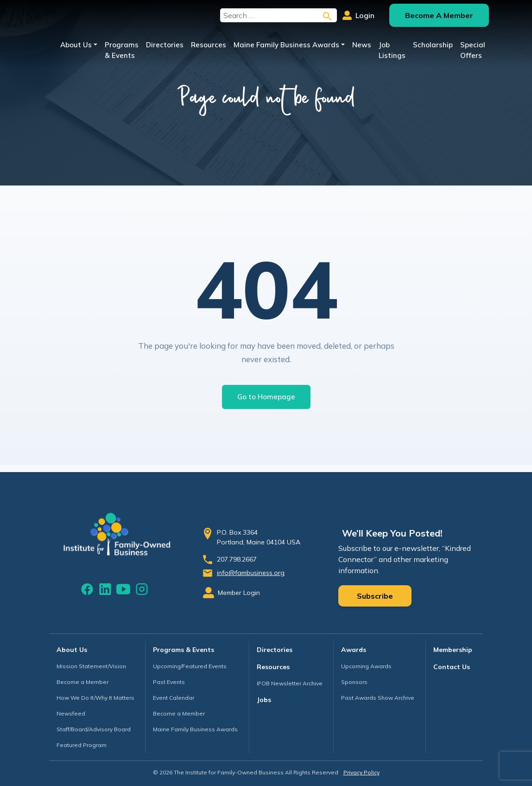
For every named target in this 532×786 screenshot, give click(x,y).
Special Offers (473, 50)
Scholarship (433, 45)
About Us (76, 45)
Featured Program (82, 745)
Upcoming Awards (366, 666)
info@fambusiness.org (251, 573)
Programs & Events (122, 50)
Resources (209, 45)
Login (358, 15)
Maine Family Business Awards (286, 45)
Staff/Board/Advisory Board (94, 729)
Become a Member (82, 682)
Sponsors (354, 682)
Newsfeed (71, 713)
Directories (165, 45)
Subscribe (375, 596)
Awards (354, 650)
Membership (453, 650)
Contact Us (452, 667)
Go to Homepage (266, 397)
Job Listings (392, 50)
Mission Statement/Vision (91, 666)
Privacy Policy (361, 772)
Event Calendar (174, 698)
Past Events (169, 682)
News (362, 45)
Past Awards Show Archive (378, 698)
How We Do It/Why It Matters (95, 698)
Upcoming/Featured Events (190, 666)
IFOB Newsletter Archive (290, 683)
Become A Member (439, 15)
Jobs (264, 700)
